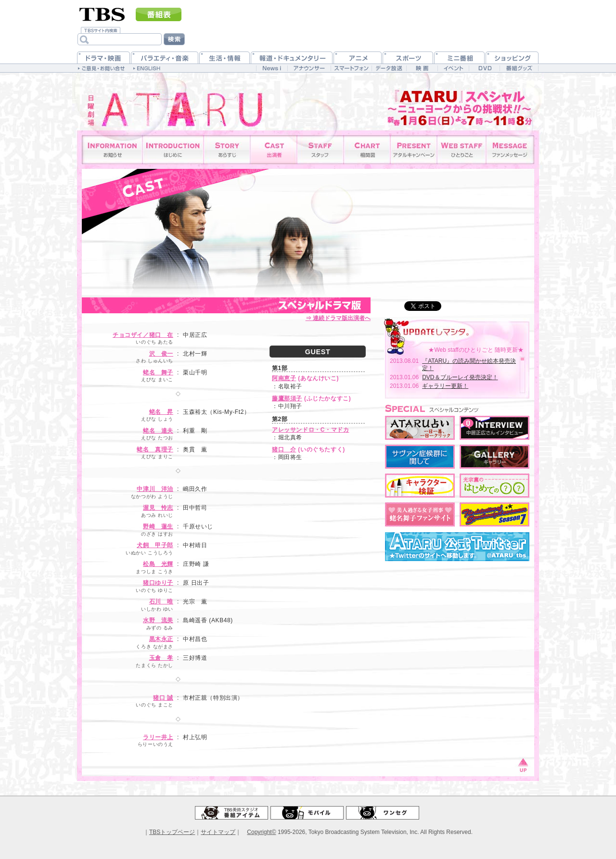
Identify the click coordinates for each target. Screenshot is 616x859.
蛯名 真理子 (155, 449)
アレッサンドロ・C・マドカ (310, 430)
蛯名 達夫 (158, 431)
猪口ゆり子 (158, 583)
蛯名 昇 (161, 412)
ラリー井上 (158, 737)
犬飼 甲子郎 (155, 545)
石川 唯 (161, 602)
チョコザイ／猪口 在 (143, 335)
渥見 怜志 (158, 508)
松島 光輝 (158, 564)
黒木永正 (161, 639)
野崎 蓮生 (158, 526)
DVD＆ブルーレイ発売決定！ (460, 377)
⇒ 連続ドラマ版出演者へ (338, 318)
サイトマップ (218, 832)
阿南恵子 (284, 378)
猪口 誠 (163, 698)
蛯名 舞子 (158, 372)
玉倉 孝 (161, 658)
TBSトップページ (172, 832)
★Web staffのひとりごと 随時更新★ (476, 350)
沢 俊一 (161, 354)
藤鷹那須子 (287, 398)
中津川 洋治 (155, 489)
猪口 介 (284, 449)
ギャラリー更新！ (445, 386)
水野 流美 (158, 620)
